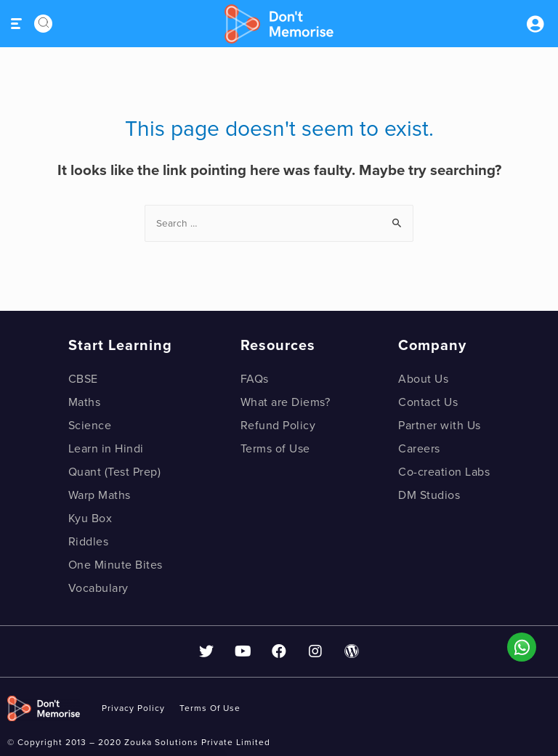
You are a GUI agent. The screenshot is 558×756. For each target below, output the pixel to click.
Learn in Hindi (106, 449)
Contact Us (428, 402)
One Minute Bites (116, 565)
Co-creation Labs (444, 472)
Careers (419, 449)
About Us (423, 379)
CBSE (83, 379)
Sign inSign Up (535, 24)
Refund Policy (278, 426)
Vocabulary (98, 588)
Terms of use (210, 708)
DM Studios (429, 495)
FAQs (255, 379)
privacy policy (133, 708)
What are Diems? (286, 402)
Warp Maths (100, 495)
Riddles (89, 542)
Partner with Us (440, 426)
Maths (85, 402)
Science (90, 426)
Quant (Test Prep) (115, 472)
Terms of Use (275, 449)
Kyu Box (90, 519)
